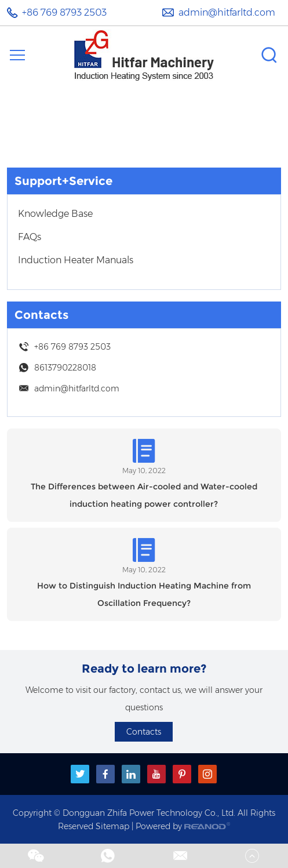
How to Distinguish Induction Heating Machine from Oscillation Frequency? (144, 594)
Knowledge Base (55, 214)
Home (114, 119)
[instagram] (207, 774)
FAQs (30, 237)
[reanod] (207, 826)
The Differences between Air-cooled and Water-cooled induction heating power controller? (144, 495)
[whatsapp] (108, 859)
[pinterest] (182, 774)
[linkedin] (131, 774)
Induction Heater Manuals (76, 260)
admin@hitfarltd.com (227, 12)
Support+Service (158, 119)
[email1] (180, 859)
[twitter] (80, 774)
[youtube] (156, 774)
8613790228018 (65, 368)
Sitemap (112, 826)
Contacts (41, 315)
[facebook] (105, 774)
